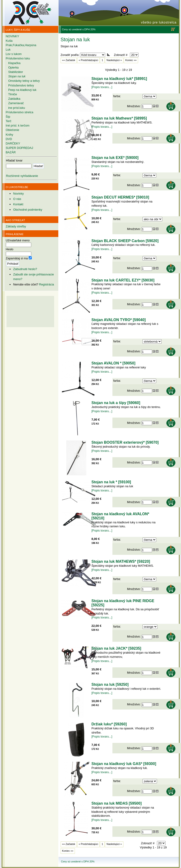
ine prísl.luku (16, 108)
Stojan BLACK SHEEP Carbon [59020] (125, 241)
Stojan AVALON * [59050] (113, 363)
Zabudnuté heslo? (25, 269)
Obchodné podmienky (28, 210)
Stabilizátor (14, 72)
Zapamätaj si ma (17, 258)
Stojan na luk (16, 76)
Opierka (12, 67)
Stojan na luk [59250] (110, 684)
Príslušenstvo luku (18, 58)
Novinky (18, 194)
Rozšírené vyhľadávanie (22, 176)
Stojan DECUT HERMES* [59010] (120, 197)
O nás (17, 199)
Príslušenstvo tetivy (20, 85)
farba (117, 96)
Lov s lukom (14, 54)
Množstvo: (134, 106)
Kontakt (18, 204)
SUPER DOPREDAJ (19, 148)
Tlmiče (11, 94)
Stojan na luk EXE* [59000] (115, 158)
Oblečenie (13, 130)
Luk (8, 50)
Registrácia (46, 284)
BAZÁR (11, 152)
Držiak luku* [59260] (109, 724)
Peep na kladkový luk (21, 90)
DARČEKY (13, 143)
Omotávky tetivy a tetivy (23, 81)
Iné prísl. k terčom (18, 125)
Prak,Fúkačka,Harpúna (21, 45)
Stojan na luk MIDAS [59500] (117, 803)
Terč (9, 121)
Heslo (10, 249)
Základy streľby (16, 226)
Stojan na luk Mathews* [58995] (119, 118)
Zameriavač (15, 103)
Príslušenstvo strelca (20, 112)
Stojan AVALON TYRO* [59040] (119, 320)
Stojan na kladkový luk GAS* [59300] (124, 764)
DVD (9, 139)
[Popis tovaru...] (102, 87)
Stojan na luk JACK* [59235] (116, 648)
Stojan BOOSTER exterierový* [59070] (125, 442)
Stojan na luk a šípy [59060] (116, 403)
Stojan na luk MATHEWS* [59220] (121, 561)
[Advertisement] (30, 351)
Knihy (10, 135)
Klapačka (13, 63)
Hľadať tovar (14, 160)
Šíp (8, 117)
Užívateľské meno (18, 240)
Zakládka (13, 99)
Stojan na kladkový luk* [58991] (119, 79)
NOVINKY (13, 36)
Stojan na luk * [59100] (111, 482)
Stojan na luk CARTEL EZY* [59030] (123, 280)
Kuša (9, 41)
